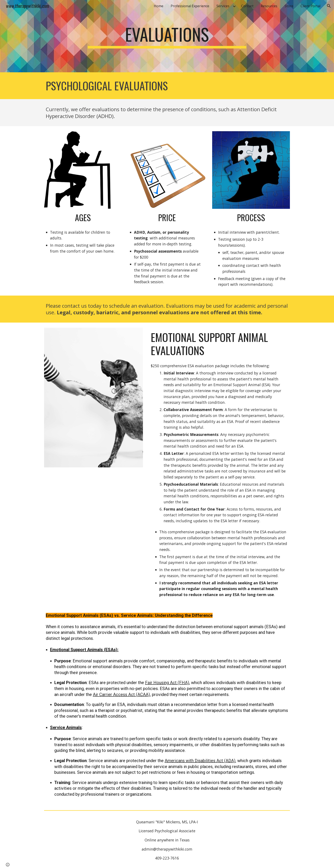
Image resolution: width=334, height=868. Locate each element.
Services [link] (223, 6)
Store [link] (289, 6)
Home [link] (159, 6)
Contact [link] (247, 6)
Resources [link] (269, 6)
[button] (329, 6)
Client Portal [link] (310, 6)
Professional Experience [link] (190, 6)
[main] (167, 36)
